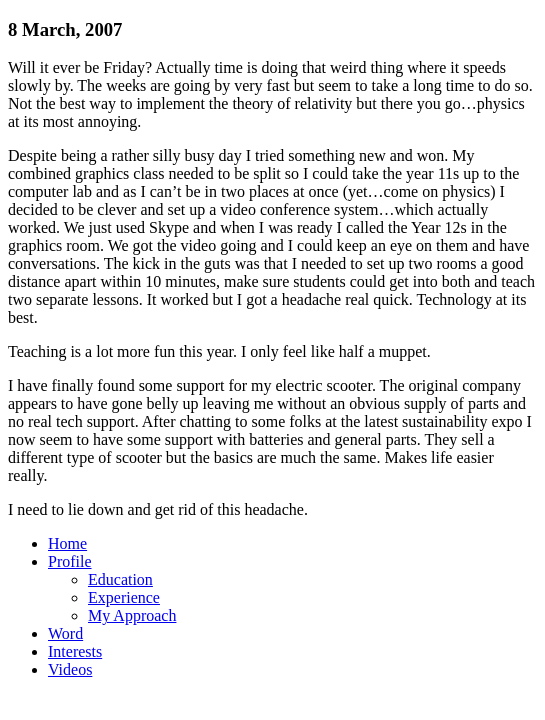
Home (67, 543)
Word (65, 633)
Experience (124, 597)
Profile (70, 561)
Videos (70, 669)
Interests (75, 651)
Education (120, 579)
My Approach (132, 615)
